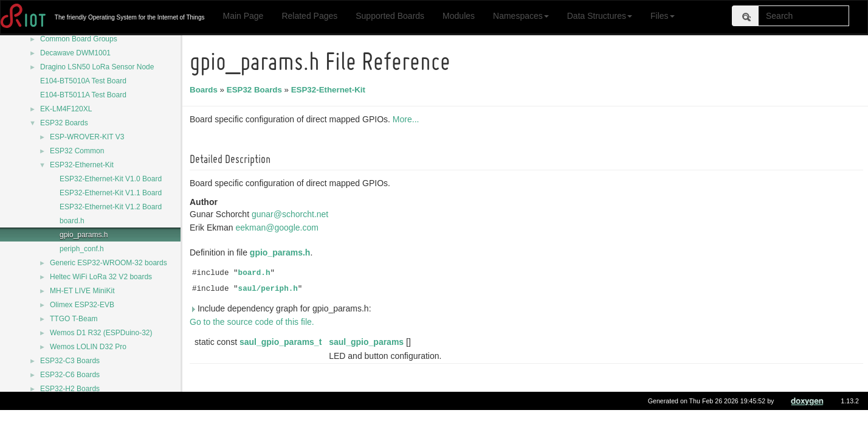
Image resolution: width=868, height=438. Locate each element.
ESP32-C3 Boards (70, 361)
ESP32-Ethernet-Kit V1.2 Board (111, 207)
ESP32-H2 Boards (70, 389)
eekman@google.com (278, 228)
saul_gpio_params (368, 342)
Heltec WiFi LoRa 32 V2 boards (101, 277)
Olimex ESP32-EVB (82, 305)
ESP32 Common (77, 151)
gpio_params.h (84, 235)
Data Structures (600, 16)
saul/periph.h (270, 289)
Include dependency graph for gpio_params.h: (282, 308)
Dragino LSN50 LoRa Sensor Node (97, 67)
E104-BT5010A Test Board (83, 81)
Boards (205, 90)
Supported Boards (390, 16)
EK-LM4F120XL (66, 109)
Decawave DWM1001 (75, 53)
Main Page (243, 16)
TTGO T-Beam (74, 319)
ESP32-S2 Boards (70, 403)
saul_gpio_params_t (282, 342)
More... (408, 119)
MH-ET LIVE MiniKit (82, 291)
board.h (72, 221)
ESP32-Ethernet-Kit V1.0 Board (111, 179)
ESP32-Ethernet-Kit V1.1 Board (111, 193)
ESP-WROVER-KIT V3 (87, 137)
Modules (459, 16)
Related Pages (309, 16)
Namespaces (521, 16)
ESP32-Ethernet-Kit (82, 165)
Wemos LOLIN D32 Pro (88, 347)
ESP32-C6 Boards (70, 375)
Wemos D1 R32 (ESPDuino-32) (101, 333)
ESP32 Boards (64, 123)
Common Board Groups (79, 39)
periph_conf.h (82, 249)
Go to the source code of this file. (254, 322)
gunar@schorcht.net (292, 214)
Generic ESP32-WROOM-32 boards (108, 263)
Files (663, 16)
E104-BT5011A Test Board (83, 95)
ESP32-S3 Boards (70, 417)
